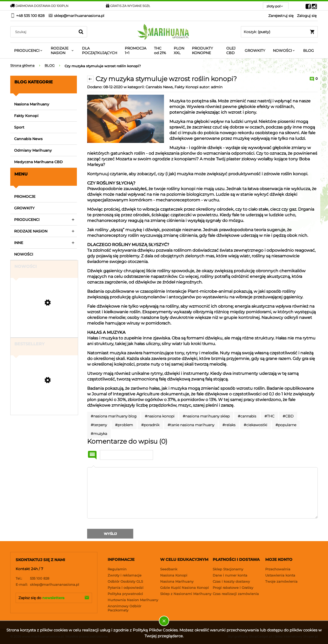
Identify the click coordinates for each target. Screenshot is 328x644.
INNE (19, 243)
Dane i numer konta (230, 575)
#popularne (286, 425)
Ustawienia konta (280, 575)
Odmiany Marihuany (33, 150)
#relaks (229, 425)
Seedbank (169, 569)
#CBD (288, 416)
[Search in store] (44, 32)
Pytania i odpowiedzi (126, 588)
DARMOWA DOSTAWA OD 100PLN (39, 6)
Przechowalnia (278, 569)
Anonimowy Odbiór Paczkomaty (124, 608)
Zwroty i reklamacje (125, 575)
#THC (269, 416)
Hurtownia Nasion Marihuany (133, 600)
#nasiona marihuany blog (114, 416)
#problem (124, 425)
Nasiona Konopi (174, 575)
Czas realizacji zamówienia (236, 594)
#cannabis (247, 416)
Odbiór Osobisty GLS (125, 581)
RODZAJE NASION (31, 231)
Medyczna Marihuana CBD (38, 162)
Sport (19, 127)
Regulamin (117, 569)
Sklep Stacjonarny (228, 569)
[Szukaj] (81, 32)
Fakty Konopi (26, 116)
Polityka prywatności (125, 594)
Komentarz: (94, 467)
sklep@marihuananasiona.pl (47, 584)
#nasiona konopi (160, 416)
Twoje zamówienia (281, 581)
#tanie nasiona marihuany (191, 425)
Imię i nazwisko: (92, 455)
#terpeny (99, 425)
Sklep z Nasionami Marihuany (186, 594)
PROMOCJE (25, 197)
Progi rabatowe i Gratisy (233, 588)
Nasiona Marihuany (32, 104)
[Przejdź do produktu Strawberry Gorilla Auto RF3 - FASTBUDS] (44, 328)
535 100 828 (32, 578)
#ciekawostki (255, 425)
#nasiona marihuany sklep (206, 416)
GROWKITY (24, 208)
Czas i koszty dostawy (231, 581)
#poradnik (150, 425)
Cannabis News (28, 139)
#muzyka (99, 434)
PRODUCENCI (27, 220)
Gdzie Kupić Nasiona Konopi (184, 588)
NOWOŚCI (24, 254)
